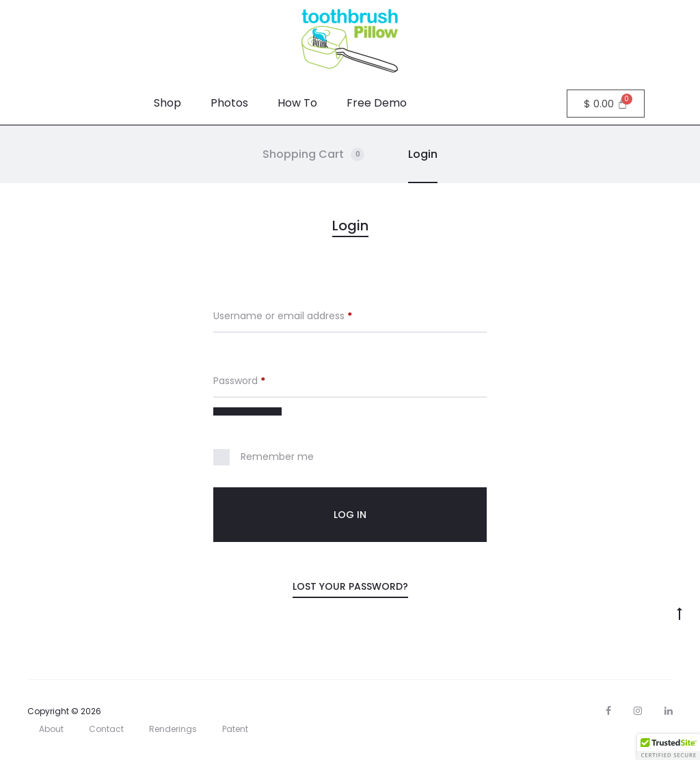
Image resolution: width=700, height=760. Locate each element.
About (51, 729)
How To (297, 103)
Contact (106, 729)
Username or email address (283, 316)
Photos (229, 103)
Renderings (173, 729)
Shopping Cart (313, 154)
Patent (235, 729)
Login (423, 154)
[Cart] (606, 104)
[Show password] (247, 411)
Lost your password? (350, 586)
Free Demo (377, 103)
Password (239, 381)
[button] (669, 747)
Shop (167, 103)
